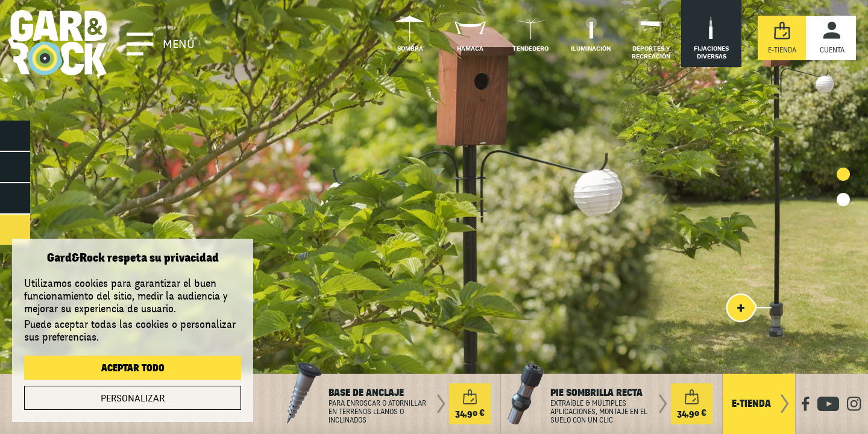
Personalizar (133, 398)
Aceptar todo (133, 368)
